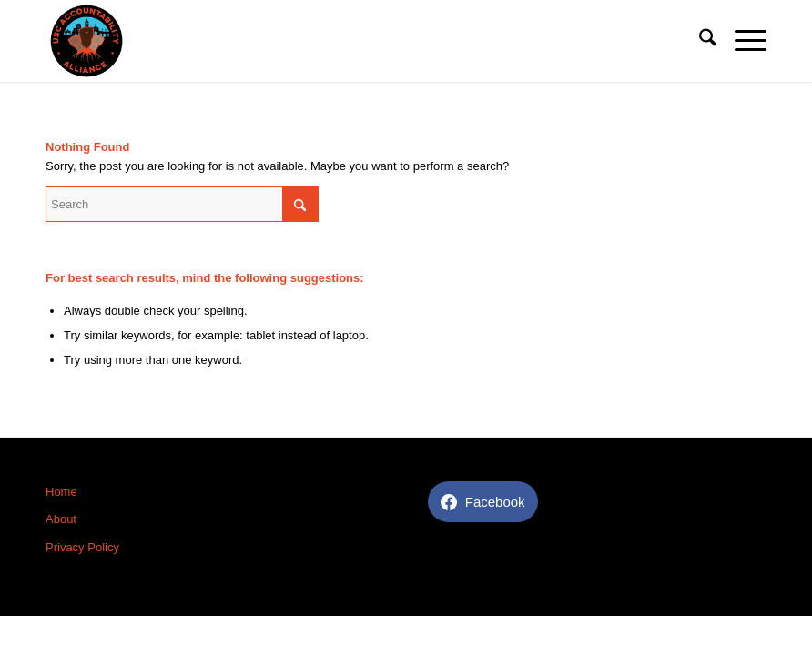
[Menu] (741, 41)
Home (61, 492)
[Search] (699, 41)
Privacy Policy (82, 547)
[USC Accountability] (86, 41)
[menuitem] (699, 41)
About (61, 519)
